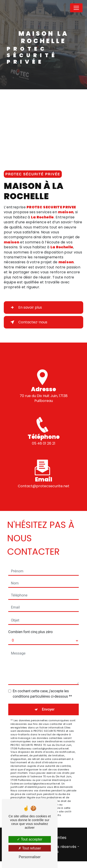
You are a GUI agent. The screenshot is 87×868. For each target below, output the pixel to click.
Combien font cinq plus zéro (30, 632)
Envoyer (48, 709)
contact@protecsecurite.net (44, 481)
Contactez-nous (28, 322)
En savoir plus (25, 307)
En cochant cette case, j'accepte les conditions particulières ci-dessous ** (42, 694)
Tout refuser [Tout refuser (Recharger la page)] (30, 848)
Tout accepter (30, 839)
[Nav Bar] (76, 8)
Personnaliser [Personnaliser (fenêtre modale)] (30, 857)
